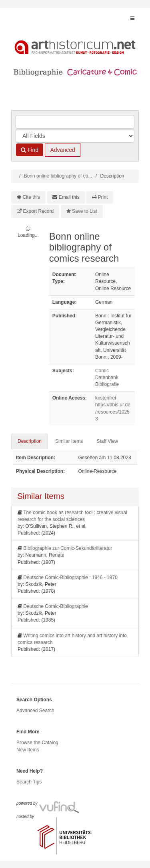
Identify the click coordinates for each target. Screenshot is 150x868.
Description (30, 441)
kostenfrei (106, 398)
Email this (69, 197)
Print (103, 197)
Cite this (31, 197)
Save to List (85, 211)
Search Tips (29, 782)
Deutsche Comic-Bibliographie (55, 606)
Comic (102, 371)
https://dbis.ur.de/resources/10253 (113, 412)
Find (30, 150)
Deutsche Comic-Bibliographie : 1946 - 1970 (70, 577)
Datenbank (107, 377)
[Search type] (75, 136)
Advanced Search (35, 711)
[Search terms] (75, 122)
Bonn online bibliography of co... (58, 176)
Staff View (107, 441)
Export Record (39, 211)
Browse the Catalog (37, 743)
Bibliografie (107, 384)
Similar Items (69, 441)
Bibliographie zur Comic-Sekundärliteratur (68, 548)
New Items (28, 750)
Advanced (62, 150)
